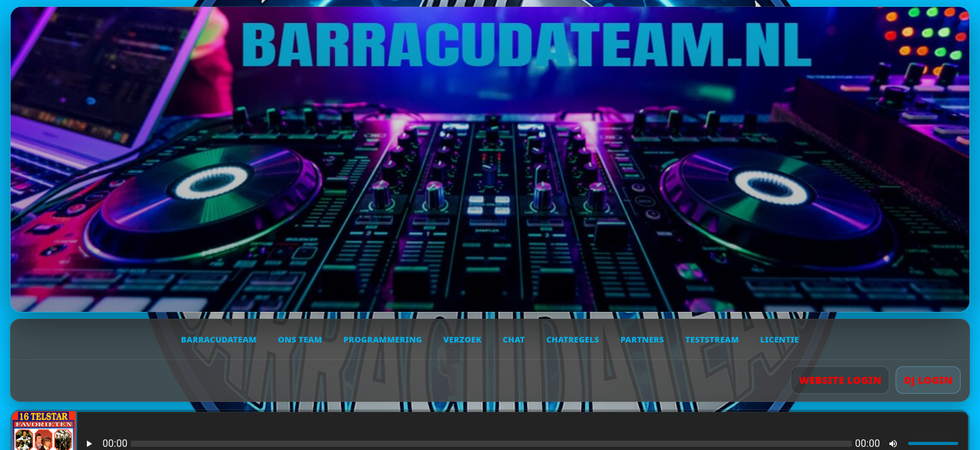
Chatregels (573, 339)
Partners (642, 339)
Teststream (712, 339)
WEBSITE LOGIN (840, 380)
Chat (514, 339)
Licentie (779, 339)
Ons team (300, 339)
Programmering (383, 339)
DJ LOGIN (928, 380)
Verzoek (462, 339)
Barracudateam (219, 339)
